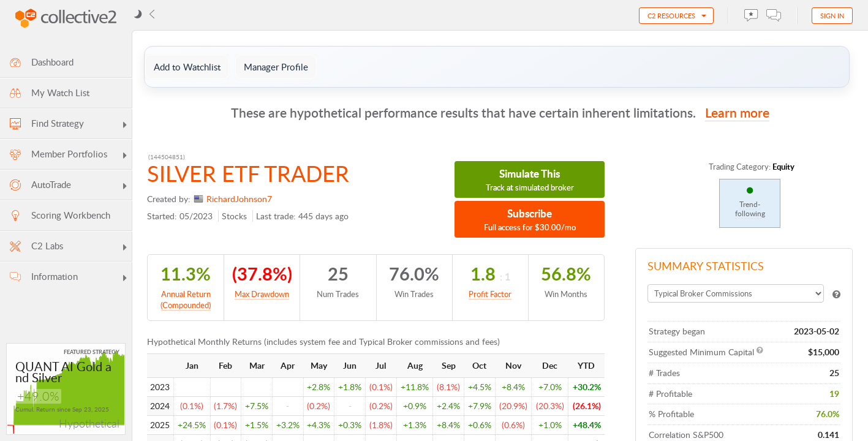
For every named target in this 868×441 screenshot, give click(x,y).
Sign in (832, 16)
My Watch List (49, 93)
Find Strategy (69, 125)
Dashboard (41, 62)
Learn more (737, 112)
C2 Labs (69, 247)
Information (69, 278)
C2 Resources (671, 16)
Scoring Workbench (59, 215)
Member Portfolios (69, 156)
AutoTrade (69, 186)
